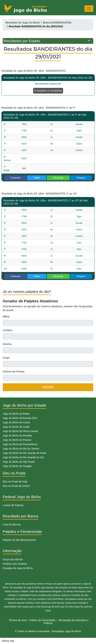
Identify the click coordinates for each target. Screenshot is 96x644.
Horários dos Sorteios (15, 564)
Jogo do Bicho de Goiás (16, 427)
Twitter (37, 178)
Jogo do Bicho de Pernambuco (20, 444)
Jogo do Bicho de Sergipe (17, 466)
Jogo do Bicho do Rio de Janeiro (21, 449)
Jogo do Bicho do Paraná (17, 440)
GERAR (48, 387)
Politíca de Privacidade (42, 620)
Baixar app (8, 641)
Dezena (7, 344)
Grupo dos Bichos (13, 559)
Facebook (16, 178)
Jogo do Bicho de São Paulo (19, 462)
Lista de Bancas (12, 524)
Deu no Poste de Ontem (16, 486)
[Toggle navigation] (89, 8)
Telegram (81, 178)
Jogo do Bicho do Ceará (16, 422)
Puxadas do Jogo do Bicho (18, 568)
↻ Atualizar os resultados (48, 91)
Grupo (6, 358)
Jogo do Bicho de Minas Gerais (20, 431)
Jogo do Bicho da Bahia (16, 414)
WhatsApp (58, 178)
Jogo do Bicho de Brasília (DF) (20, 418)
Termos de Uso (17, 620)
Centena (8, 330)
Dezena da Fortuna (14, 371)
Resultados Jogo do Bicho (66, 631)
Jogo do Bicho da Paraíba (17, 436)
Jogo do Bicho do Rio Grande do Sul (23, 457)
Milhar (6, 317)
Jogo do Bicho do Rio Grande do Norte (24, 453)
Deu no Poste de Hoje (15, 482)
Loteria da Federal (13, 505)
